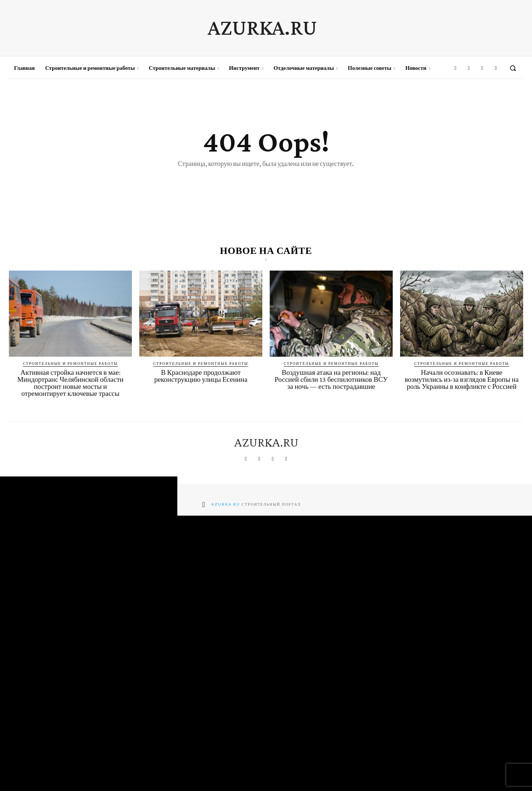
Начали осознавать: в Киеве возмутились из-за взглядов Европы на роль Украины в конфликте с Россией (462, 379)
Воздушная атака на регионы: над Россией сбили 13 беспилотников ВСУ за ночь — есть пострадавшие (331, 379)
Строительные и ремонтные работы (70, 363)
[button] (513, 68)
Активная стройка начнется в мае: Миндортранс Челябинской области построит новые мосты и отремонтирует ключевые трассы (71, 383)
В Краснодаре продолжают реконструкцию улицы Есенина (201, 376)
